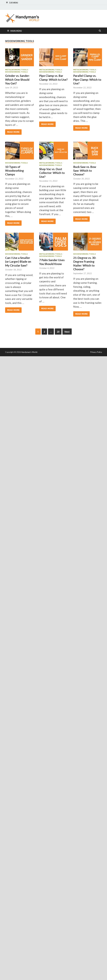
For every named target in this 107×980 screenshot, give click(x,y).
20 (58, 331)
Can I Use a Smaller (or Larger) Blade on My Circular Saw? (18, 262)
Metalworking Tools (16, 70)
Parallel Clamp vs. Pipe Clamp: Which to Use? (87, 79)
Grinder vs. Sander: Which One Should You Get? (17, 79)
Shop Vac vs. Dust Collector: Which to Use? (52, 173)
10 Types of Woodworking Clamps (14, 171)
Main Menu (16, 31)
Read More (13, 132)
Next (67, 331)
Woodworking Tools (16, 72)
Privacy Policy (96, 352)
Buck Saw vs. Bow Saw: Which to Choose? (85, 171)
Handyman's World (29, 352)
